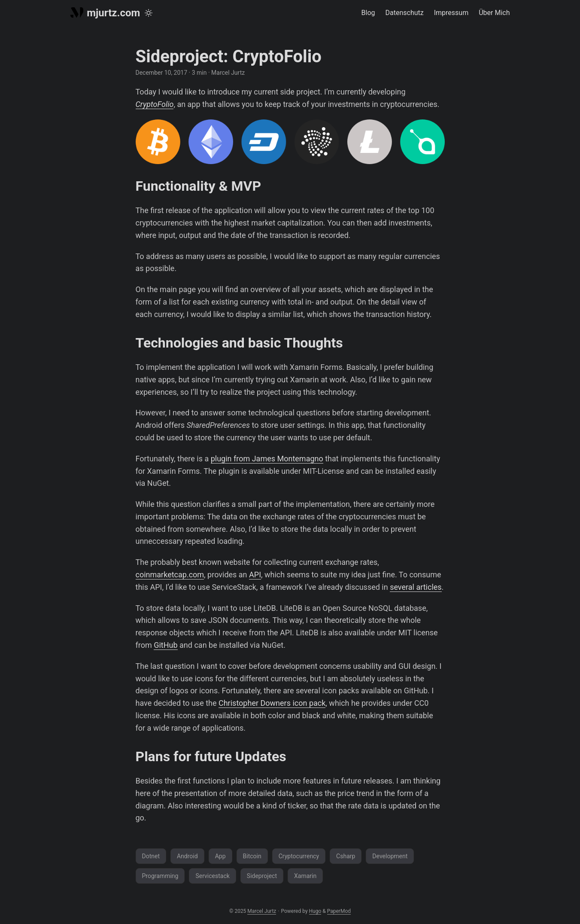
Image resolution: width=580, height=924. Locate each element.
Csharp (346, 856)
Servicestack (212, 876)
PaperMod (339, 911)
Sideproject (262, 876)
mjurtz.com (105, 13)
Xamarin (305, 876)
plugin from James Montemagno (267, 459)
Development (390, 856)
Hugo (315, 911)
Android (187, 856)
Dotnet (151, 856)
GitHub (165, 645)
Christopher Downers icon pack (272, 703)
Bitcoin (252, 856)
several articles (416, 587)
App (220, 856)
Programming (160, 876)
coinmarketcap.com (170, 575)
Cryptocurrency (299, 856)
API (255, 575)
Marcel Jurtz (262, 911)
